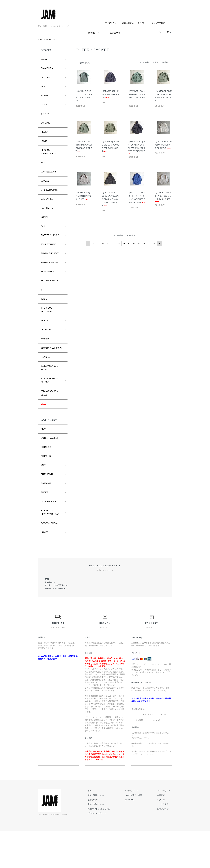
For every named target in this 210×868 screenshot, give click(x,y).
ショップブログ (158, 23)
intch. (44, 169)
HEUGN (45, 136)
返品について (101, 837)
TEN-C (44, 313)
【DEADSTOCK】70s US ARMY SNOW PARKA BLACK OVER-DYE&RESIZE (137, 147)
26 (134, 243)
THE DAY (46, 337)
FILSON (45, 98)
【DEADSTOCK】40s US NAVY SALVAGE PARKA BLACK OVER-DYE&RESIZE (110, 199)
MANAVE (46, 188)
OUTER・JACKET (53, 40)
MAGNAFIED (48, 208)
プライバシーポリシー (105, 850)
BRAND (92, 33)
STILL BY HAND (50, 256)
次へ (159, 243)
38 (154, 243)
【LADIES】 (47, 379)
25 (129, 243)
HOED (44, 146)
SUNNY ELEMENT (51, 265)
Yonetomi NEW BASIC (49, 368)
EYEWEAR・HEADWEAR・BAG (49, 546)
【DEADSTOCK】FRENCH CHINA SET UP (111, 94)
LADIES (45, 569)
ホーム (40, 40)
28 (144, 243)
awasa (44, 60)
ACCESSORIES (49, 532)
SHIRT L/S (46, 484)
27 (139, 243)
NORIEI (45, 227)
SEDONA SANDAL (51, 294)
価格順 (155, 62)
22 (114, 243)
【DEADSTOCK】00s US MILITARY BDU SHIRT (84, 196)
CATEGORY (115, 33)
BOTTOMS (47, 513)
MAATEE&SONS (50, 179)
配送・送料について (104, 832)
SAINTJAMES (48, 284)
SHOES (45, 523)
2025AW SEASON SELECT (51, 391)
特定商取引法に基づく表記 (107, 846)
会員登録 (163, 832)
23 (119, 243)
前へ (88, 243)
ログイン (141, 23)
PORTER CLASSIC (51, 246)
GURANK (46, 127)
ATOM (138, 837)
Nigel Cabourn (48, 217)
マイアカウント (112, 23)
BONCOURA (48, 69)
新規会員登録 (128, 23)
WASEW (45, 356)
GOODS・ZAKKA (50, 560)
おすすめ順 (144, 62)
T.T (42, 304)
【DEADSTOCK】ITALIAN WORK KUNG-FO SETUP (163, 145)
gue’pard (45, 117)
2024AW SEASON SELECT (51, 418)
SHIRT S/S (47, 475)
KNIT (43, 494)
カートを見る (164, 841)
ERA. (44, 88)
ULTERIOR (47, 346)
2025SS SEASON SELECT (50, 405)
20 (103, 243)
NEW (44, 455)
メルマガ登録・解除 (138, 832)
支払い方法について (104, 841)
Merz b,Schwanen (50, 198)
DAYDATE (46, 79)
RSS (132, 837)
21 (108, 243)
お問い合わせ (164, 846)
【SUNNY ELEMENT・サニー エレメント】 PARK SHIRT (163, 197)
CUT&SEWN (48, 503)
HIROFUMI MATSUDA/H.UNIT (51, 158)
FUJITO (45, 108)
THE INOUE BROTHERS (47, 325)
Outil (43, 236)
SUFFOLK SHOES (51, 275)
